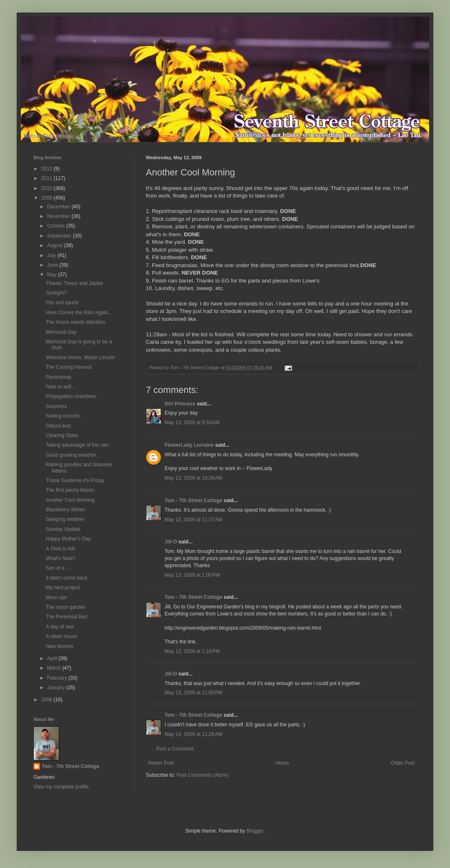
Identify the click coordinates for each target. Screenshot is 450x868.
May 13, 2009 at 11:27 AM (193, 520)
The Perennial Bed (66, 617)
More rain (56, 598)
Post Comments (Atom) (202, 775)
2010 (47, 188)
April (53, 658)
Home (282, 763)
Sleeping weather (65, 519)
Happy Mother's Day (68, 539)
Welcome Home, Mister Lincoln (80, 358)
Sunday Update (63, 529)
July (52, 255)
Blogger (255, 831)
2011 (47, 178)
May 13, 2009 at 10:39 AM (193, 478)
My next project (63, 588)
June (53, 265)
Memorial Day (61, 332)
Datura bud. (59, 426)
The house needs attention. (76, 322)
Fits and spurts (62, 303)
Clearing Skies (62, 435)
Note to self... (61, 387)
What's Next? (61, 558)
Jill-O (171, 542)
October (57, 226)
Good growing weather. (71, 455)
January (57, 688)
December (59, 207)
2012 (47, 169)
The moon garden (66, 607)
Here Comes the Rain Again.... (80, 313)
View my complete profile (61, 787)
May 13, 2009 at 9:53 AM (192, 423)
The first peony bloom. (71, 490)
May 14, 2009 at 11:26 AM (193, 734)
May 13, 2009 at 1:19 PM (192, 651)
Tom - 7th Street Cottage (193, 500)
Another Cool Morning (70, 500)
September (60, 236)
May (52, 275)
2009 (47, 198)
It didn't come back (67, 578)
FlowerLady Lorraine (189, 445)
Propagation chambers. (72, 396)
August (56, 245)
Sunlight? (56, 293)
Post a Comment (175, 749)
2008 (47, 700)
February (58, 678)
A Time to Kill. (61, 549)
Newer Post (161, 763)
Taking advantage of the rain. (78, 445)
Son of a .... (59, 568)
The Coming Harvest (69, 367)
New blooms (60, 646)
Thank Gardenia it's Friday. (76, 480)
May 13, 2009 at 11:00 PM (194, 693)
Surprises (56, 406)
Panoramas (59, 377)
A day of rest (60, 627)
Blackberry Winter (66, 510)
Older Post (403, 763)
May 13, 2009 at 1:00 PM (192, 575)
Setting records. (63, 416)
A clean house (61, 636)
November (59, 216)
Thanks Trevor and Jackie (74, 283)
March (55, 668)
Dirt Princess (180, 404)
